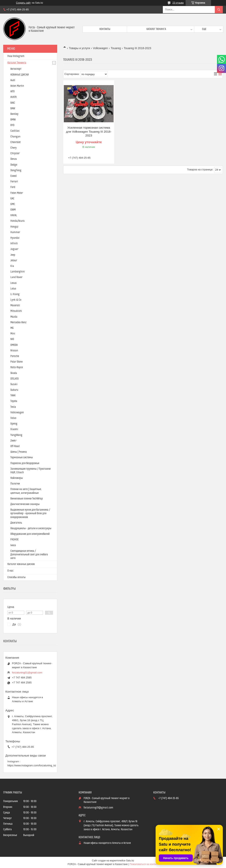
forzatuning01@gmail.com (27, 673)
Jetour (14, 260)
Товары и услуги (79, 48)
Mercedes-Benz (18, 322)
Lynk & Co (16, 300)
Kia (12, 266)
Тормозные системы (22, 457)
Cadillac (15, 131)
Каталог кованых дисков (21, 564)
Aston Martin (17, 86)
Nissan (14, 351)
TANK (13, 396)
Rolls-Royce (17, 367)
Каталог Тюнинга (17, 63)
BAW (13, 108)
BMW (13, 120)
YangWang (16, 435)
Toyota (14, 401)
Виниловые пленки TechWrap (27, 499)
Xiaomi (14, 429)
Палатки (15, 484)
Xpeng (14, 424)
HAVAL (14, 215)
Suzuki (14, 384)
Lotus (13, 289)
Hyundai (15, 238)
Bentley (14, 114)
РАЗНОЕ (14, 540)
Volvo (13, 418)
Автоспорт (16, 69)
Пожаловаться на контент (144, 864)
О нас (10, 571)
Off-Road (15, 446)
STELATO (14, 379)
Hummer (15, 232)
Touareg (116, 48)
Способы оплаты (16, 577)
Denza (14, 159)
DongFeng (16, 170)
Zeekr (13, 441)
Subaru (14, 390)
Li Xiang (15, 294)
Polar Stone (16, 362)
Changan (15, 137)
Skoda (14, 373)
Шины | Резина (19, 452)
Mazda (14, 317)
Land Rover (16, 277)
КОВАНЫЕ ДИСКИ (20, 75)
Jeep (13, 255)
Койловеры (17, 478)
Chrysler (15, 153)
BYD (12, 125)
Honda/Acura (17, 221)
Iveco (13, 545)
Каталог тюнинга (156, 29)
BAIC (13, 103)
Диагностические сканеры (25, 504)
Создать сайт (23, 3)
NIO (12, 339)
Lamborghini (18, 272)
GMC (13, 204)
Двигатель (16, 523)
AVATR (13, 97)
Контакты (105, 29)
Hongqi (14, 227)
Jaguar (14, 249)
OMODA (14, 345)
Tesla (13, 407)
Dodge (14, 165)
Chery (13, 148)
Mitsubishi (16, 311)
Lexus (13, 283)
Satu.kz (130, 861)
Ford (13, 187)
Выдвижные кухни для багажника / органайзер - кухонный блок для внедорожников (30, 513)
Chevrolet (15, 142)
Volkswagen (100, 48)
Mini (13, 334)
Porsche (15, 356)
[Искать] (219, 10)
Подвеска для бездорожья (25, 463)
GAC (12, 199)
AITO (12, 91)
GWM (13, 210)
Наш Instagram (16, 56)
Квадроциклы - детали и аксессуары (31, 528)
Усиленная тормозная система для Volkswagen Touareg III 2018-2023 (89, 131)
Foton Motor (17, 193)
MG (12, 328)
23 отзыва (178, 3)
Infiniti (14, 244)
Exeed (13, 176)
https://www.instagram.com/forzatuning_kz (32, 765)
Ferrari (14, 182)
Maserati (15, 305)
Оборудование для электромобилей (30, 534)
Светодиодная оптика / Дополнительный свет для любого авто (29, 555)
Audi (13, 80)
